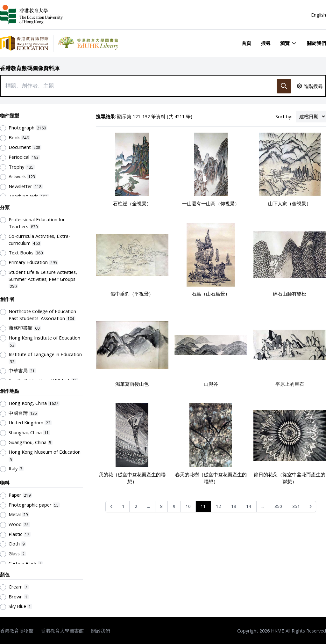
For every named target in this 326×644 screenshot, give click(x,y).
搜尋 (266, 43)
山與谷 (211, 384)
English (319, 15)
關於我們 (316, 43)
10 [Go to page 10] (188, 506)
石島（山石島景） (211, 294)
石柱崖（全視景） (132, 203)
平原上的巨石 (290, 384)
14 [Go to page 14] (249, 506)
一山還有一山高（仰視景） (211, 203)
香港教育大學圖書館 (62, 631)
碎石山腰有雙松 (290, 294)
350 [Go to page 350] (278, 506)
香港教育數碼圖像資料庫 (30, 68)
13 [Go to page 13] (234, 506)
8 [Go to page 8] (161, 506)
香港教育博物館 (17, 631)
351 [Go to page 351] (296, 506)
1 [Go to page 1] (123, 506)
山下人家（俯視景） (290, 203)
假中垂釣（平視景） (132, 294)
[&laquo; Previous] (111, 507)
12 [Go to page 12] (218, 506)
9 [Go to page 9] (174, 506)
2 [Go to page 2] (136, 506)
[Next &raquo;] (311, 507)
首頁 (246, 43)
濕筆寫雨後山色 (132, 384)
